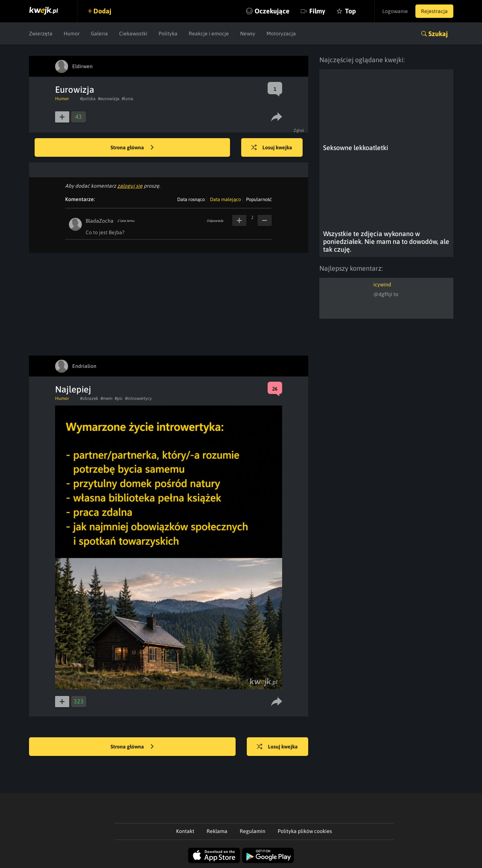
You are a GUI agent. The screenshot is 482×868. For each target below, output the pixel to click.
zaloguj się (130, 186)
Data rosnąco (191, 199)
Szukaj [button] (438, 34)
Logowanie (395, 11)
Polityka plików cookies (305, 831)
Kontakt (185, 831)
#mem (106, 398)
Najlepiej (73, 389)
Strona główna (132, 148)
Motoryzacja (281, 34)
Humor (72, 34)
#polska (88, 99)
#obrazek (89, 398)
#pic (119, 398)
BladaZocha (100, 221)
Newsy (248, 34)
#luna (127, 99)
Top (350, 11)
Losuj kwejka (272, 148)
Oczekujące (272, 11)
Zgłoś (299, 130)
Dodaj (102, 11)
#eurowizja (109, 99)
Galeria (99, 34)
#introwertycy (138, 398)
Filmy (317, 11)
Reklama (217, 831)
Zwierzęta (41, 34)
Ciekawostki (133, 34)
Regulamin (253, 831)
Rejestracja (434, 11)
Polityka (168, 34)
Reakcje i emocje (209, 34)
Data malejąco (225, 199)
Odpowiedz (215, 221)
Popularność (259, 199)
